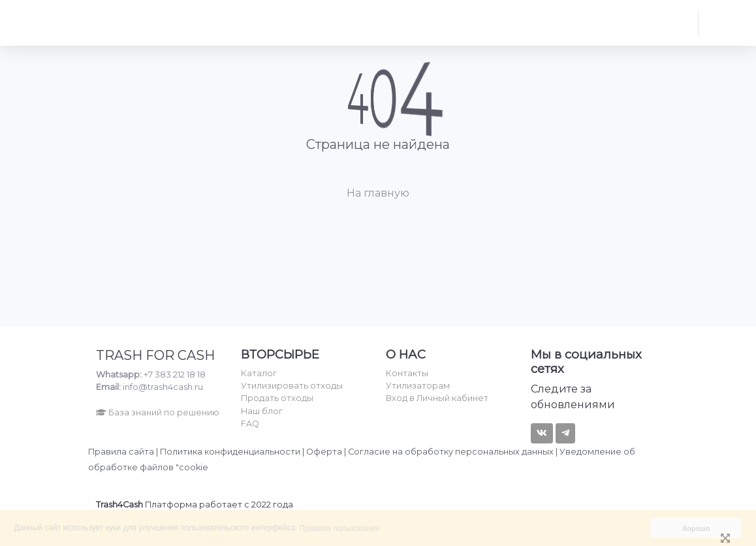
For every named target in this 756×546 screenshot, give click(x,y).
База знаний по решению (158, 412)
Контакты (407, 373)
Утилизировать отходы (292, 386)
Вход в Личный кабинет (437, 398)
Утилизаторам (418, 386)
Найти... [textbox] (155, 23)
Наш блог (262, 411)
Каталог (259, 373)
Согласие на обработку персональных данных (451, 452)
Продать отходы (277, 398)
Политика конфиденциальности (230, 452)
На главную (378, 193)
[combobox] (259, 23)
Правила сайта (121, 452)
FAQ (250, 424)
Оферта (324, 452)
